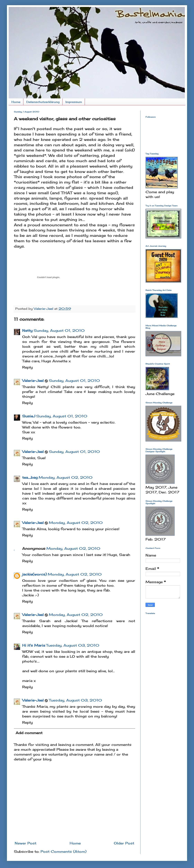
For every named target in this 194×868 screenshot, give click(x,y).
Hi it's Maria (34, 645)
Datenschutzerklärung (43, 102)
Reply (27, 367)
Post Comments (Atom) (63, 851)
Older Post (124, 843)
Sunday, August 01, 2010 (59, 330)
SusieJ (29, 416)
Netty (27, 330)
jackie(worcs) (34, 574)
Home (16, 102)
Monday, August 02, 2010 (66, 477)
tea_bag (30, 477)
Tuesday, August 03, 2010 (73, 645)
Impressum (74, 102)
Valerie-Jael (33, 381)
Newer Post (26, 843)
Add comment (29, 733)
